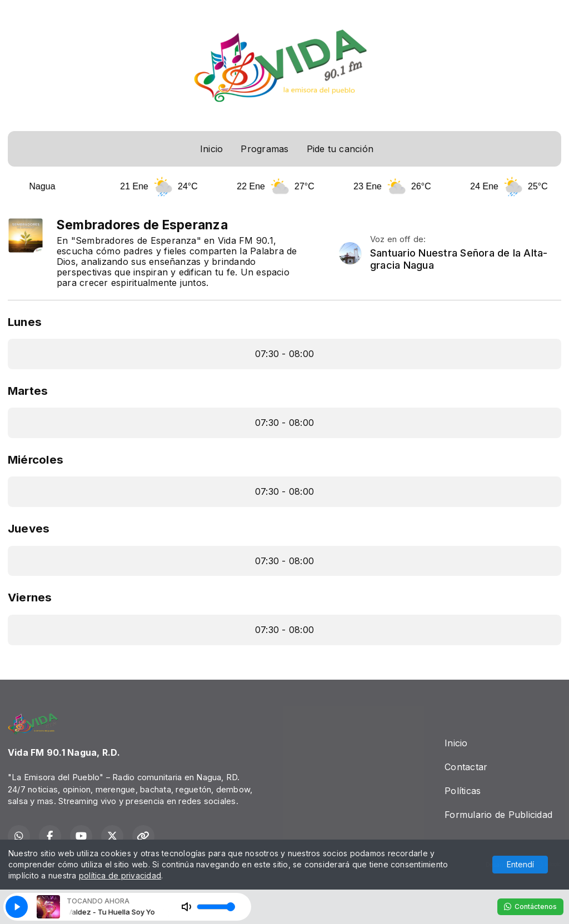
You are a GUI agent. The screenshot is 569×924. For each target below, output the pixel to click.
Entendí (520, 864)
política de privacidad (120, 875)
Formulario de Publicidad (498, 815)
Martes (28, 391)
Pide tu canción (340, 149)
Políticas (463, 791)
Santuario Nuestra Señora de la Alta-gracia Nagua (459, 259)
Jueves (29, 528)
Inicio (211, 149)
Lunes (25, 322)
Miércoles (36, 460)
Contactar (466, 767)
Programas (264, 149)
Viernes (30, 597)
